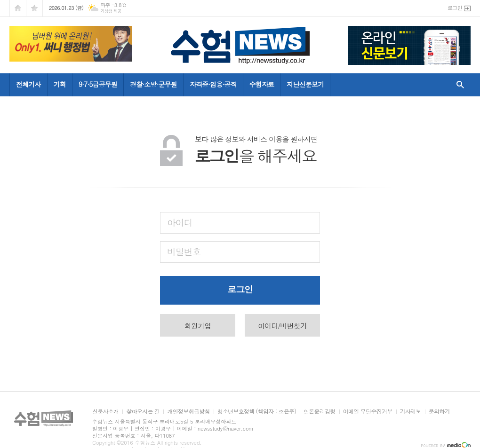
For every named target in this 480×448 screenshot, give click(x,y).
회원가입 (198, 326)
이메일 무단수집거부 (368, 412)
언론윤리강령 (320, 412)
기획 (60, 84)
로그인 (455, 8)
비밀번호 (184, 251)
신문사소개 (105, 412)
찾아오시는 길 (143, 412)
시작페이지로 (18, 8)
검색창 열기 (458, 85)
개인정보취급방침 (188, 412)
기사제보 (411, 412)
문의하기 (439, 412)
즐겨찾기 (34, 8)
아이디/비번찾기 (282, 326)
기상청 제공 (111, 11)
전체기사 (28, 84)
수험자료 (262, 84)
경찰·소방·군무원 (153, 84)
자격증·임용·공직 (213, 84)
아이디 (180, 222)
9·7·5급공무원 (98, 84)
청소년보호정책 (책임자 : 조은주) (257, 412)
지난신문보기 (305, 84)
